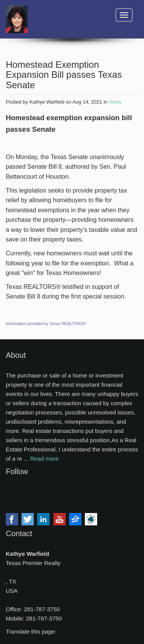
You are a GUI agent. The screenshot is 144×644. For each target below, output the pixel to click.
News (115, 102)
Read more (44, 459)
